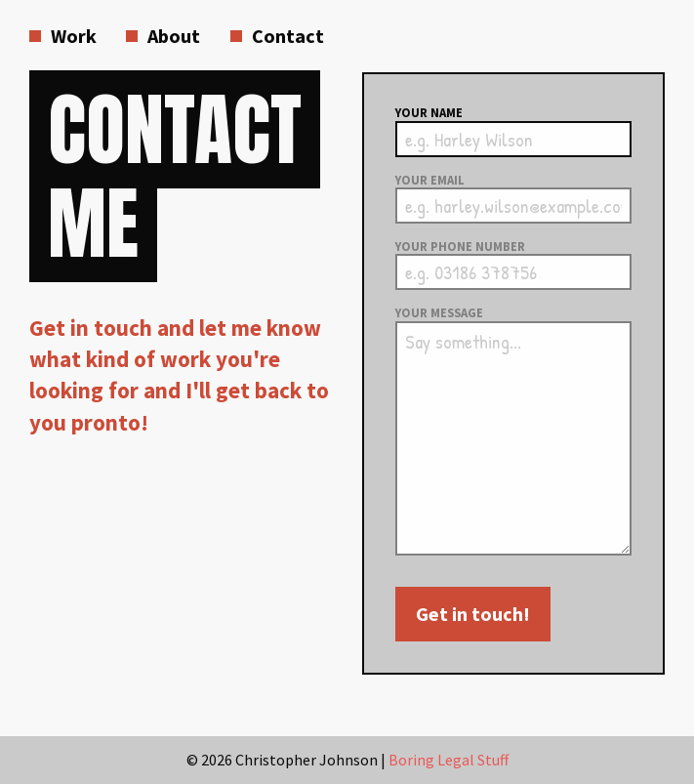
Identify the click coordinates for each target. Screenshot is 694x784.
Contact (288, 36)
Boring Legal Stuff (449, 760)
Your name (429, 113)
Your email (430, 180)
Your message (439, 313)
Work (74, 36)
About (174, 36)
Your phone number (460, 247)
